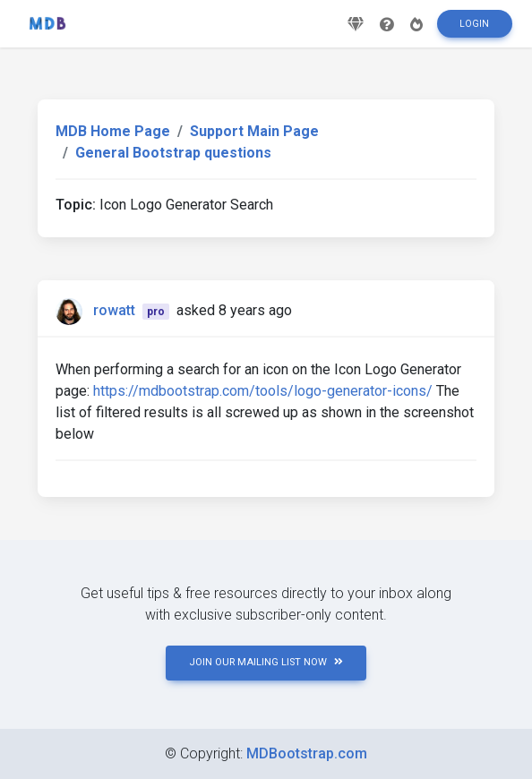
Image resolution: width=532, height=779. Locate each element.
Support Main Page (254, 131)
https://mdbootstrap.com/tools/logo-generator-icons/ (263, 391)
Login (474, 24)
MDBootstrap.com (307, 753)
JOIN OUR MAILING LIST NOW (266, 662)
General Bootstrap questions (173, 153)
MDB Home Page (113, 131)
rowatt (114, 310)
